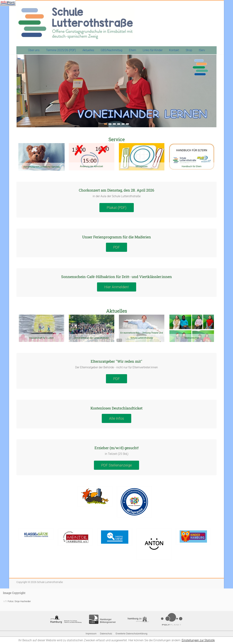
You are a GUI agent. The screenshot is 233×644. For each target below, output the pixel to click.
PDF (116, 247)
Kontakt (174, 50)
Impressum (91, 634)
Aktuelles (88, 50)
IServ (202, 50)
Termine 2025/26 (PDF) (61, 50)
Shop (189, 50)
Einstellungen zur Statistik (198, 640)
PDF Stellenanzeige (116, 465)
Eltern (133, 50)
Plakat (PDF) (117, 208)
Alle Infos (116, 418)
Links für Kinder (153, 50)
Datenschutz (106, 634)
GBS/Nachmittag (111, 50)
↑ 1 (5, 601)
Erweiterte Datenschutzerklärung (131, 634)
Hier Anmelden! (117, 287)
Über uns (34, 50)
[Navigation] (8, 3)
